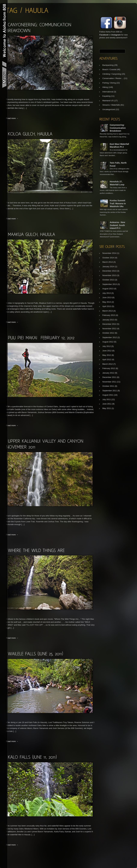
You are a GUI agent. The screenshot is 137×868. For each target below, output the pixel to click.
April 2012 (107, 360)
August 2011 (108, 395)
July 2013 (107, 293)
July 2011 (107, 399)
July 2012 (107, 346)
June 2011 (107, 404)
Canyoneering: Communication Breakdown (118, 128)
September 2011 (110, 391)
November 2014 (109, 253)
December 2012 (109, 324)
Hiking (105, 87)
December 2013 (109, 271)
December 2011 (109, 377)
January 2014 (108, 267)
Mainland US (108, 101)
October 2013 (108, 280)
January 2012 (108, 373)
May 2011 (107, 408)
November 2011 (109, 382)
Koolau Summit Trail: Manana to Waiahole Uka (118, 203)
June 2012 (107, 351)
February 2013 (109, 315)
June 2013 (107, 297)
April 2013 (107, 306)
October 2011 (108, 386)
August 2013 (108, 289)
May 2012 (107, 355)
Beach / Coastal (109, 69)
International (108, 92)
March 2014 (108, 262)
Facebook (104, 35)
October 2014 (108, 258)
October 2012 (108, 333)
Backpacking (108, 65)
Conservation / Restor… (113, 78)
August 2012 (108, 342)
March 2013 (108, 311)
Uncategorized (109, 109)
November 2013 (109, 275)
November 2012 (109, 329)
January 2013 (108, 320)
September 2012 (110, 337)
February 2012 (109, 368)
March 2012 (108, 364)
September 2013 (110, 284)
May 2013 (107, 302)
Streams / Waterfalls (111, 105)
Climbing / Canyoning (112, 74)
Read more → (12, 118)
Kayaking (106, 96)
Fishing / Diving (109, 83)
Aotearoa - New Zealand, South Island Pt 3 (117, 225)
